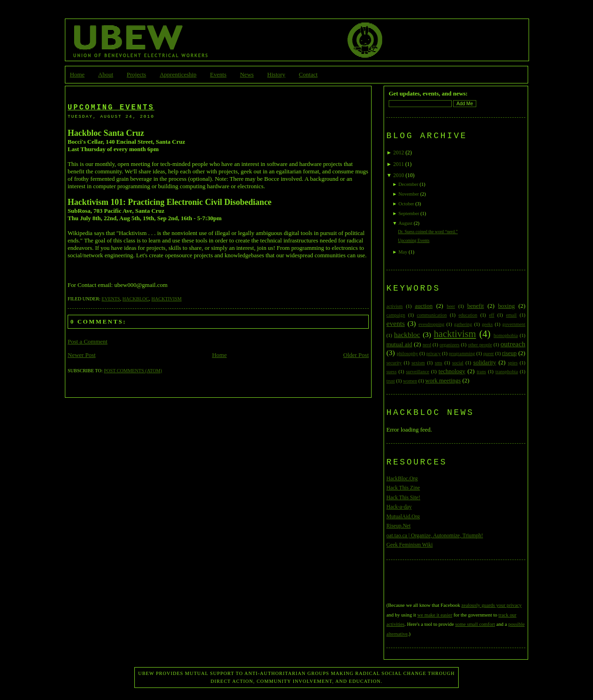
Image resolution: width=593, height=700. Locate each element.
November (409, 194)
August (405, 223)
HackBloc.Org (402, 479)
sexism (418, 363)
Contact (308, 74)
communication (432, 315)
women (410, 381)
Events (218, 74)
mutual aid (399, 344)
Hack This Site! (403, 498)
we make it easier (435, 615)
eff (491, 315)
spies (513, 363)
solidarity (485, 362)
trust (391, 381)
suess (391, 372)
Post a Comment (88, 341)
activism (394, 306)
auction (423, 306)
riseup (510, 353)
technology (452, 371)
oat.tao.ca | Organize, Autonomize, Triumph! (435, 536)
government (514, 324)
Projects (137, 74)
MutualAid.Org (403, 517)
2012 (399, 153)
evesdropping (431, 324)
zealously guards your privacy (492, 605)
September (409, 213)
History (276, 74)
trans (481, 372)
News (247, 74)
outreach (513, 344)
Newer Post (82, 355)
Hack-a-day (399, 507)
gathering (463, 324)
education (468, 315)
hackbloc (136, 299)
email (511, 315)
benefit (475, 306)
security (394, 363)
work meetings (443, 380)
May (403, 252)
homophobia (506, 335)
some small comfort (475, 624)
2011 (399, 164)
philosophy (407, 353)
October (406, 204)
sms (438, 363)
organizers (450, 345)
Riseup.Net (398, 526)
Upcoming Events (111, 108)
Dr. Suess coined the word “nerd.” (428, 232)
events (111, 299)
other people (480, 345)
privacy (433, 353)
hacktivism (167, 299)
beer (451, 306)
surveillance (417, 372)
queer (489, 353)
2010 (399, 175)
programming (462, 353)
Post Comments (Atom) (133, 371)
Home (77, 74)
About (106, 74)
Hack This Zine (403, 488)
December (408, 184)
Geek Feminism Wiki (410, 545)
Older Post (356, 355)
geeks (487, 324)
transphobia (506, 372)
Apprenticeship (178, 74)
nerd (427, 345)
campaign (396, 315)
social (458, 363)
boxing (506, 306)
